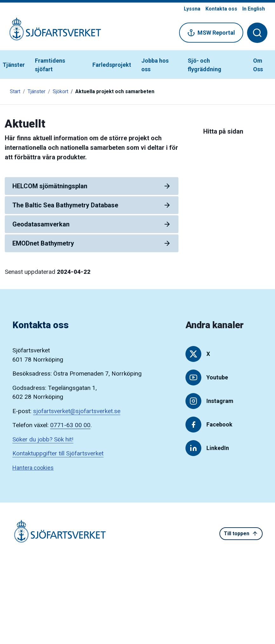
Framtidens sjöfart (50, 65)
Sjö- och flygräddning (205, 65)
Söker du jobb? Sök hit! (43, 439)
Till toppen (241, 534)
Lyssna (192, 9)
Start (15, 91)
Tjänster (14, 65)
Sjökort (60, 91)
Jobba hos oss (155, 65)
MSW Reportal (211, 33)
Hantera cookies (33, 468)
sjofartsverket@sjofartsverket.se (77, 411)
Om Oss (258, 65)
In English (254, 9)
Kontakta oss (221, 9)
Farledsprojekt (112, 65)
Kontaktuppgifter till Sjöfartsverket (58, 453)
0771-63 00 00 (70, 425)
